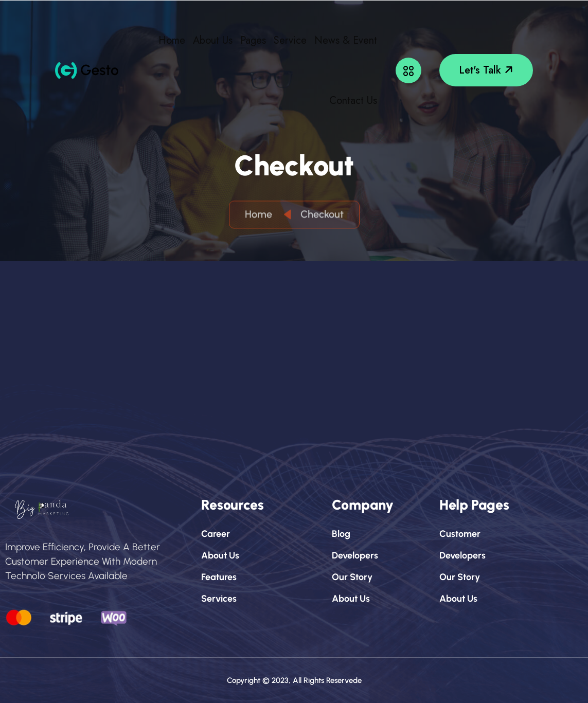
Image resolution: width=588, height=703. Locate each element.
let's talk (487, 70)
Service (290, 40)
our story (352, 577)
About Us (213, 40)
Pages (253, 40)
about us (220, 555)
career (216, 534)
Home (172, 40)
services (219, 599)
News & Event (346, 40)
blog (341, 534)
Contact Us (353, 101)
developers (355, 555)
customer (460, 534)
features (219, 577)
